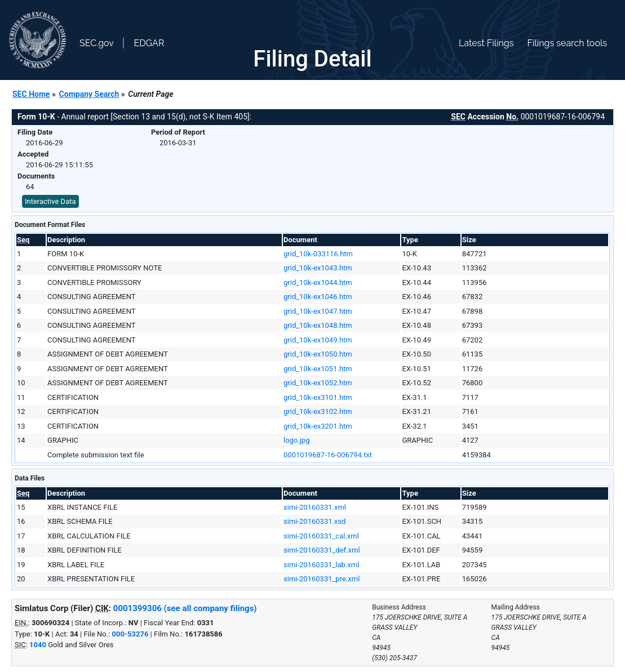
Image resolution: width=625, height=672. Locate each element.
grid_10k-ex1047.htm (318, 311)
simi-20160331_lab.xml (321, 565)
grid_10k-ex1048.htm (318, 325)
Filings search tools (567, 43)
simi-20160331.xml (315, 507)
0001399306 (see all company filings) (185, 608)
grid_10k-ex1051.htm (318, 369)
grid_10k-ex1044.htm (318, 282)
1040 (38, 645)
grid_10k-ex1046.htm (318, 297)
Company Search (89, 94)
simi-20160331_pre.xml (322, 579)
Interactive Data (50, 201)
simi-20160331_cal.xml (321, 536)
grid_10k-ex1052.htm (318, 383)
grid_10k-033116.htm (318, 254)
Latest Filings (486, 43)
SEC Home (31, 94)
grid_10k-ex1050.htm (318, 354)
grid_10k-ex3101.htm (318, 397)
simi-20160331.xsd (314, 521)
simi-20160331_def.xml (322, 550)
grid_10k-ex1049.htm (318, 340)
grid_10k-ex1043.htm (318, 268)
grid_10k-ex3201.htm (318, 426)
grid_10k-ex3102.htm (318, 411)
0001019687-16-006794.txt (328, 455)
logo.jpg (296, 440)
